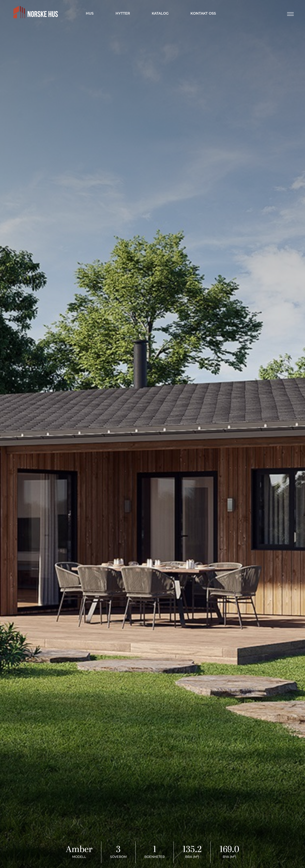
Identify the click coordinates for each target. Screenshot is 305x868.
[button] (290, 14)
